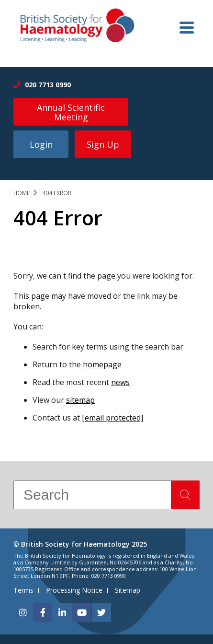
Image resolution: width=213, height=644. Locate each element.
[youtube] (82, 612)
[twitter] (101, 612)
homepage (102, 364)
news (120, 382)
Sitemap (128, 590)
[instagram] (23, 612)
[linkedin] (62, 612)
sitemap (80, 400)
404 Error (57, 193)
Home (22, 193)
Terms (23, 590)
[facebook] (43, 612)
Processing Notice (74, 590)
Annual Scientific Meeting (71, 112)
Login (41, 144)
